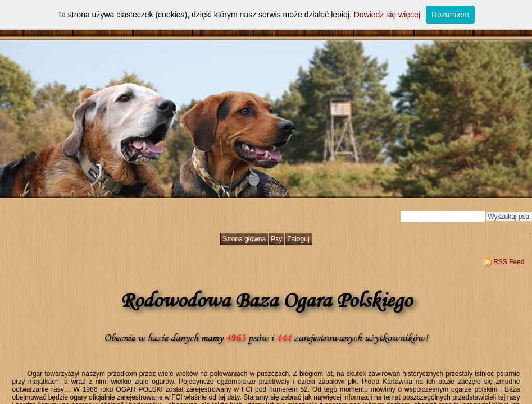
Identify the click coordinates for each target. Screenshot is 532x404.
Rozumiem (450, 15)
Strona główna (244, 239)
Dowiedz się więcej (387, 15)
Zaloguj (298, 239)
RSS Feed (509, 262)
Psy (276, 239)
